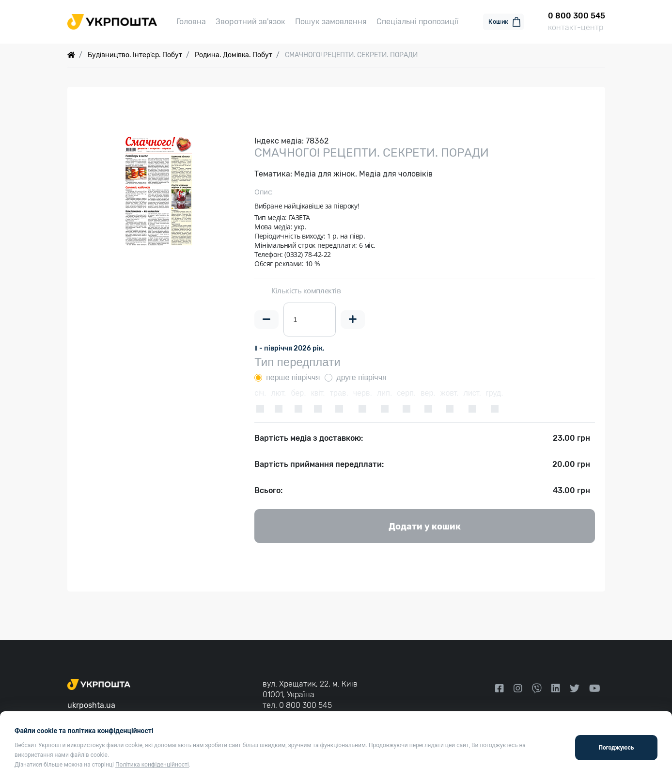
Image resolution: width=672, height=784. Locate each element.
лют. (279, 393)
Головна (191, 22)
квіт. (318, 393)
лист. (472, 393)
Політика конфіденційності (152, 765)
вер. (428, 393)
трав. (339, 393)
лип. (384, 393)
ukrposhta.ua (91, 705)
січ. (260, 393)
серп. (406, 393)
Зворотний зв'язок (250, 22)
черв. (363, 393)
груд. (495, 393)
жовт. (450, 393)
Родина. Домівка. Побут (234, 55)
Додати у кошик (425, 527)
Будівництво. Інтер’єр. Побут (135, 55)
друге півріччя (361, 377)
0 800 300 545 (305, 705)
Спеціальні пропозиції (417, 22)
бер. (298, 393)
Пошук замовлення (331, 22)
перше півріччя (293, 377)
